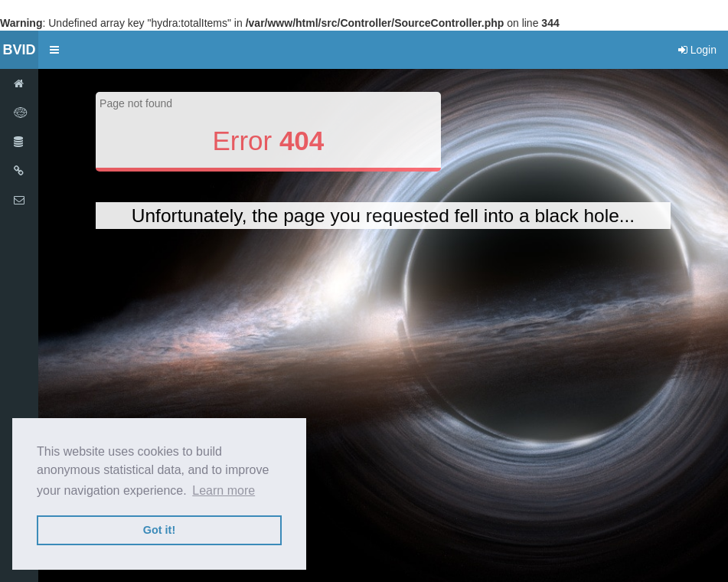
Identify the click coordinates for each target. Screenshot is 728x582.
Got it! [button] (159, 530)
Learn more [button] (224, 490)
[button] (54, 50)
